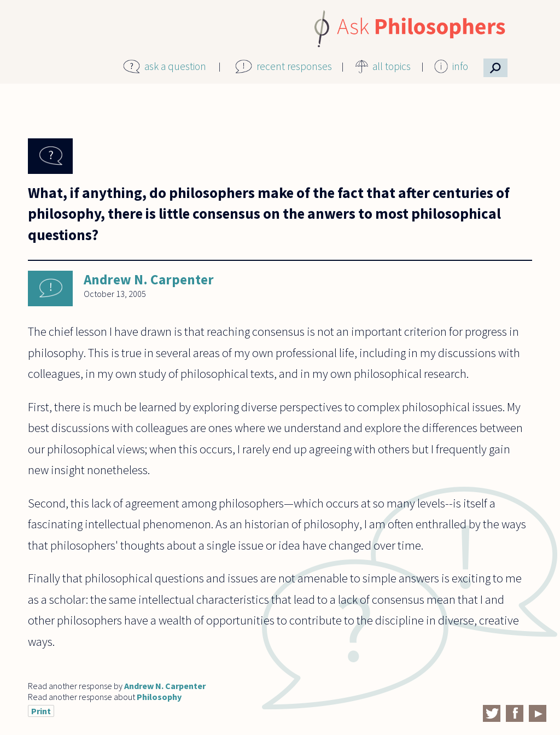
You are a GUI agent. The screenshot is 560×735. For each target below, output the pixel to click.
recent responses (294, 66)
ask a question (175, 66)
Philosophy (159, 697)
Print (41, 711)
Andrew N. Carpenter (149, 279)
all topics (392, 66)
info (460, 66)
